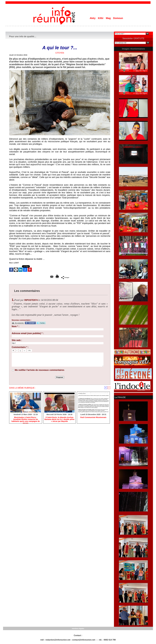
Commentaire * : (20, 347)
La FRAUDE (120, 397)
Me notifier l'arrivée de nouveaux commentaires (39, 370)
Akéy (93, 18)
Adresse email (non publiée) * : (28, 333)
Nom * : (16, 326)
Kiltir (101, 18)
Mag (109, 18)
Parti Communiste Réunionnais (93, 418)
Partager (65, 277)
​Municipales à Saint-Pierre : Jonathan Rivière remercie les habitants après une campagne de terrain (26, 420)
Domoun (118, 18)
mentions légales (78, 628)
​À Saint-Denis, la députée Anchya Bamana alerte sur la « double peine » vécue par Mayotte (59, 420)
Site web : (17, 340)
